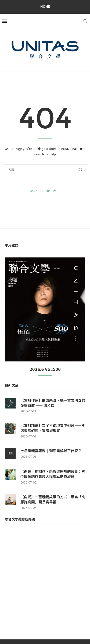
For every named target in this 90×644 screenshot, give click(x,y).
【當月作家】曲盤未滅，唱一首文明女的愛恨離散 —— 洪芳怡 (53, 403)
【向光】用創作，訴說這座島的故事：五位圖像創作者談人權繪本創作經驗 (53, 474)
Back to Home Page (45, 191)
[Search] (85, 21)
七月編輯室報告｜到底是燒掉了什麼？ (51, 451)
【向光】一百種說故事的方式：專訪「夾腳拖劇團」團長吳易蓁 (53, 499)
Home (45, 6)
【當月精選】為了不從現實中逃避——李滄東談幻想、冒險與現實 (53, 428)
